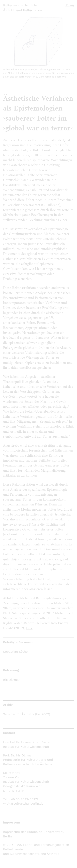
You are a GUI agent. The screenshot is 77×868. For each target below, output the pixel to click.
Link (29, 628)
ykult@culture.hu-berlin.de (23, 804)
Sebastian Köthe (15, 652)
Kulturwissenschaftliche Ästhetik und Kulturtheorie (23, 8)
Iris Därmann (13, 680)
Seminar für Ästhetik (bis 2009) (27, 714)
